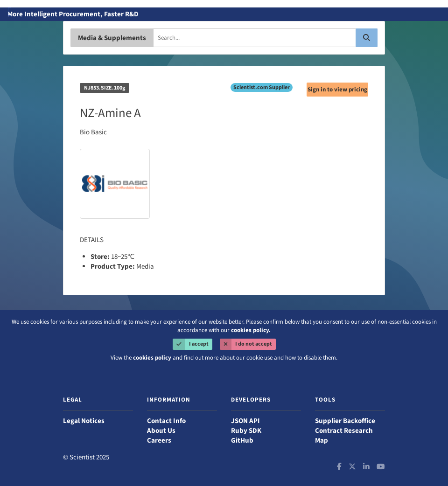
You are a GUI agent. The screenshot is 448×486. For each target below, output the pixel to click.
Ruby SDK (246, 431)
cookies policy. (251, 330)
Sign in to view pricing (337, 90)
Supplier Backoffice (345, 421)
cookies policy (152, 358)
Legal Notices (84, 421)
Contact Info (166, 421)
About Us (161, 431)
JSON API (245, 421)
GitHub (242, 441)
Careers (159, 441)
